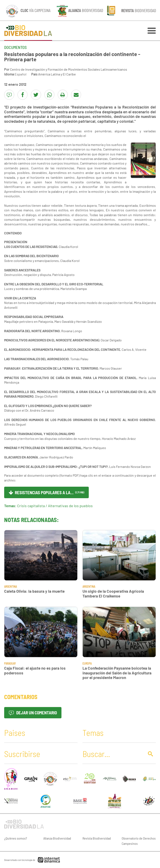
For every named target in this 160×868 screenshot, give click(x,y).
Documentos (15, 47)
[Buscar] (112, 754)
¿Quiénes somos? (16, 838)
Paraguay (10, 663)
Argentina (11, 587)
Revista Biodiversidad (97, 838)
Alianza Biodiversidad (57, 838)
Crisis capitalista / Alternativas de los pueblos (55, 506)
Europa (87, 663)
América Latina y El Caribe (57, 74)
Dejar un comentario (33, 713)
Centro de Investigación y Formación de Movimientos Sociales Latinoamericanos (69, 69)
